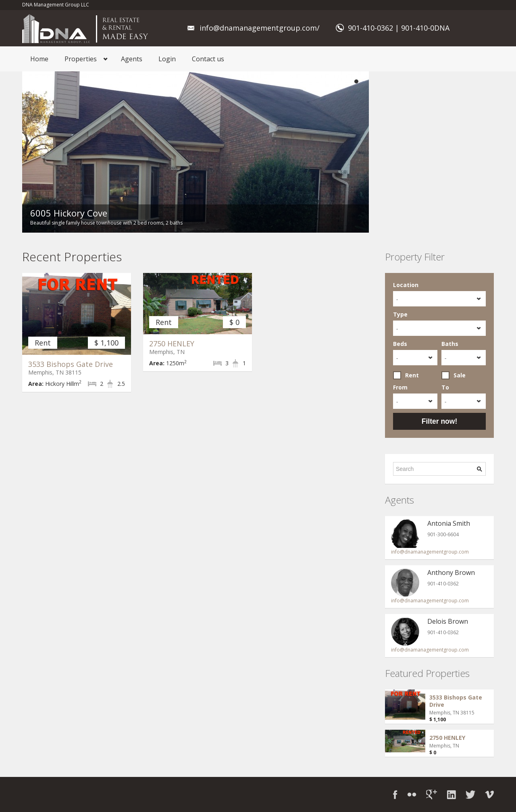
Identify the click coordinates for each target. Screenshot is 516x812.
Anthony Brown (451, 573)
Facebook (395, 794)
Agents (132, 59)
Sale (454, 375)
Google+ (432, 794)
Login (167, 59)
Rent (406, 375)
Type (400, 314)
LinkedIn (451, 794)
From (400, 387)
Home (39, 59)
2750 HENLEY (172, 344)
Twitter (470, 794)
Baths (450, 344)
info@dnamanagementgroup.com (430, 552)
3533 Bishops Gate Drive (71, 364)
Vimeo (489, 794)
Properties (81, 59)
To (445, 387)
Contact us (208, 59)
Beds (400, 344)
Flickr (412, 794)
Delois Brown (448, 621)
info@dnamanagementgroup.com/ (260, 28)
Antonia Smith (449, 523)
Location (406, 285)
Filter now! (439, 421)
